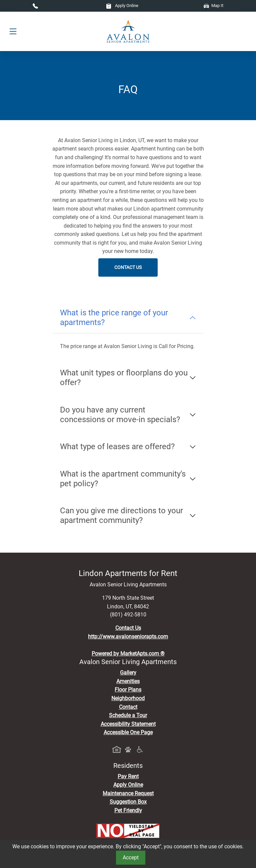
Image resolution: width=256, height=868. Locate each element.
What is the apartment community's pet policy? (123, 479)
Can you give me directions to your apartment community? (121, 515)
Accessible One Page (128, 732)
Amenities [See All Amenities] (128, 681)
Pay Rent (128, 776)
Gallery (128, 673)
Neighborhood (128, 698)
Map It (213, 6)
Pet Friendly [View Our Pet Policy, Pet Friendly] (128, 810)
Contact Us (128, 267)
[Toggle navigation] (13, 32)
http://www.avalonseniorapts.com (128, 637)
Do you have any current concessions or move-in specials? (120, 415)
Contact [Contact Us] (128, 707)
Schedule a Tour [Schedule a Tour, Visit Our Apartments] (128, 715)
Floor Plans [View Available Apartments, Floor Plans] (128, 690)
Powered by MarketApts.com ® (128, 654)
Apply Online (122, 6)
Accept (131, 857)
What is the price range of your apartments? (114, 318)
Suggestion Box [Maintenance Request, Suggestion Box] (128, 802)
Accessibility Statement (128, 724)
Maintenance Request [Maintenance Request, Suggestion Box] (128, 793)
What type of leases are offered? (117, 447)
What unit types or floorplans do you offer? (124, 378)
